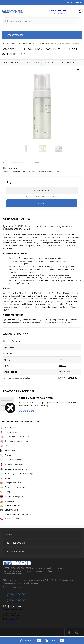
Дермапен (7, 446)
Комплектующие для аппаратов (16, 515)
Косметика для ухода (12, 497)
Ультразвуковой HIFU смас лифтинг (18, 474)
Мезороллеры (8, 492)
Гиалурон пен (8, 451)
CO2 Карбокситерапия (12, 460)
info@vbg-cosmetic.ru (15, 607)
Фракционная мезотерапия (14, 441)
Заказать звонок (59, 13)
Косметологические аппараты (16, 437)
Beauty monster (9, 510)
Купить (42, 204)
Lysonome (62, 366)
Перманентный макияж (13, 488)
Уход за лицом (9, 428)
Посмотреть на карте (12, 588)
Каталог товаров (42, 35)
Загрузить (62, 378)
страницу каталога (49, 403)
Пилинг (6, 456)
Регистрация (77, 3)
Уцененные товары (11, 519)
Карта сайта (8, 624)
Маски (5, 478)
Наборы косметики (11, 483)
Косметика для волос (12, 464)
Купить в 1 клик (42, 191)
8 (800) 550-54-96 (58, 10)
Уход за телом (8, 432)
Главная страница (26, 410)
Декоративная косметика (13, 469)
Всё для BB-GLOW (10, 506)
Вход (67, 3)
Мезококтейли (9, 501)
